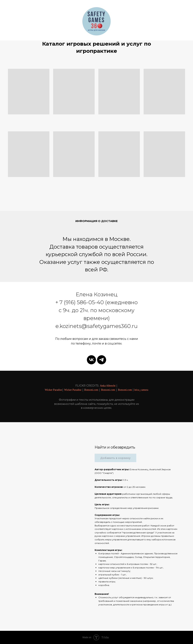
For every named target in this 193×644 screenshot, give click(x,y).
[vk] (91, 360)
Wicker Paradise (53, 390)
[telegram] (102, 360)
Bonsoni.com (91, 390)
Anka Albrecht (108, 386)
